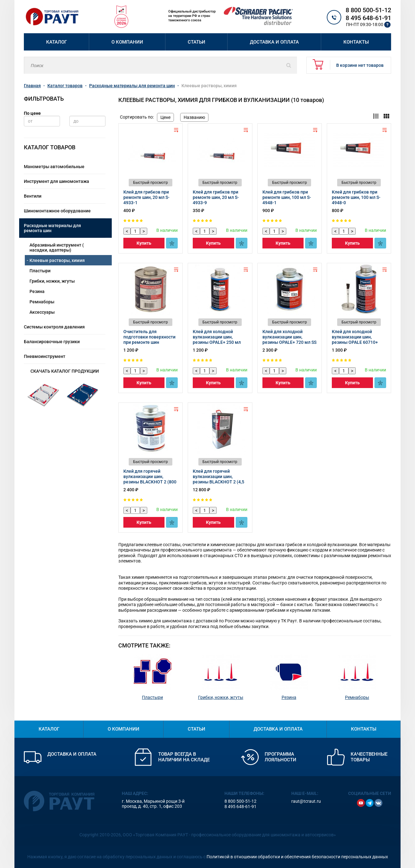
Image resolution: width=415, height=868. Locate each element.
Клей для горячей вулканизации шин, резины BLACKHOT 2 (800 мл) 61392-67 (150, 479)
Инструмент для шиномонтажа (57, 181)
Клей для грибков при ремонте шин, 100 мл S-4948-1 (287, 197)
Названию (194, 117)
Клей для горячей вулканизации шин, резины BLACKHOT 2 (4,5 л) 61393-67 (218, 479)
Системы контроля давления (54, 327)
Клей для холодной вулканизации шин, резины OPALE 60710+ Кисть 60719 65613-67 (355, 340)
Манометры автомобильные (54, 167)
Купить (144, 243)
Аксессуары (42, 312)
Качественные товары (369, 757)
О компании (127, 42)
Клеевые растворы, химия (57, 260)
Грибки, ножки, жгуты (52, 281)
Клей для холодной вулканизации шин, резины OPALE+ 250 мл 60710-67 (217, 340)
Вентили (33, 196)
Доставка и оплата (274, 42)
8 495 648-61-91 (368, 18)
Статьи (197, 42)
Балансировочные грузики (52, 342)
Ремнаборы (42, 302)
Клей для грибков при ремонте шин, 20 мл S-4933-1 (146, 197)
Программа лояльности (280, 757)
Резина (37, 291)
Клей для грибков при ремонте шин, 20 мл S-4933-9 (216, 197)
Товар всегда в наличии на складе (184, 757)
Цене (165, 117)
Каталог (57, 42)
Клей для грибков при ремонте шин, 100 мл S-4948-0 (356, 197)
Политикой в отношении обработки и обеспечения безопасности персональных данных (297, 857)
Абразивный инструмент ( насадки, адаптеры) (57, 248)
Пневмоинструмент (45, 356)
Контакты (356, 42)
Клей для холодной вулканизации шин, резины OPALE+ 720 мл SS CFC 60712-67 (289, 340)
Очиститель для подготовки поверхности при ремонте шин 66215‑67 (149, 340)
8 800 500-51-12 (368, 10)
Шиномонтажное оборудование (57, 211)
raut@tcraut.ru (306, 801)
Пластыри (40, 271)
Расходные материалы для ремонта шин (52, 228)
